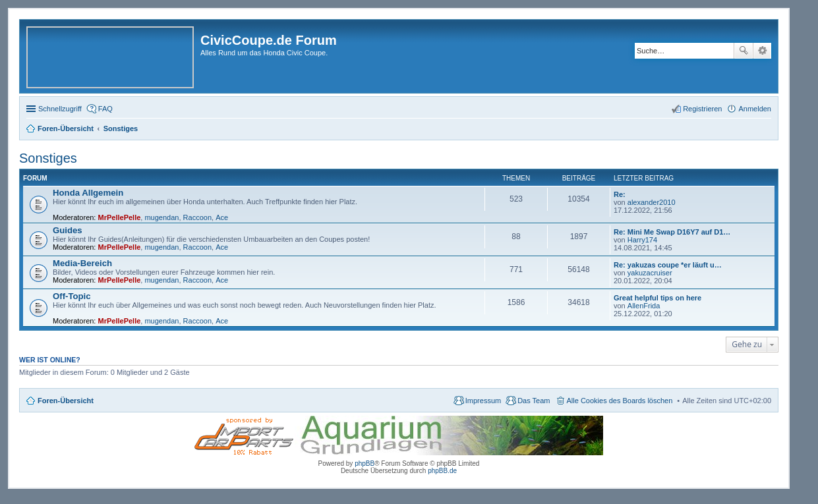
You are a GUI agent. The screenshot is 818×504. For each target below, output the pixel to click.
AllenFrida (644, 306)
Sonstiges (48, 158)
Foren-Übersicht (66, 401)
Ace (222, 217)
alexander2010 (652, 202)
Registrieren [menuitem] (702, 109)
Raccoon (197, 217)
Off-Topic (72, 296)
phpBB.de (442, 471)
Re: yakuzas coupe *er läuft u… (668, 265)
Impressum (483, 401)
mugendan (161, 217)
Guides (68, 230)
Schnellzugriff (60, 109)
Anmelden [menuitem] (755, 109)
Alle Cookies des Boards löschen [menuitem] (620, 401)
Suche (744, 51)
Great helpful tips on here (657, 298)
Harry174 (642, 240)
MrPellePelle (120, 217)
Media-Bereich (82, 263)
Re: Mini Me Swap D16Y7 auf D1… (672, 232)
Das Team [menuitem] (534, 401)
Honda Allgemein (88, 193)
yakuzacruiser (650, 273)
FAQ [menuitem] (105, 109)
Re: (620, 194)
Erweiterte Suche (762, 51)
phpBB (365, 463)
